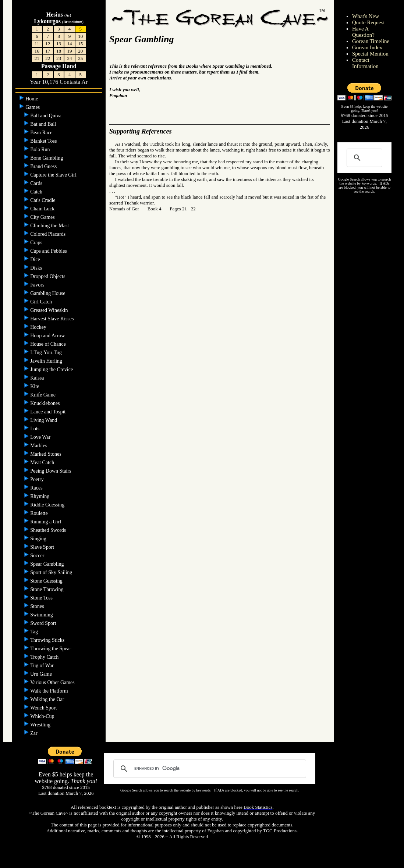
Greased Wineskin (50, 310)
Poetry (38, 479)
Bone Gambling (47, 158)
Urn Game (42, 674)
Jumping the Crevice (52, 369)
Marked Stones (46, 454)
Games (33, 107)
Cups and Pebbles (49, 251)
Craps (37, 243)
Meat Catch (43, 463)
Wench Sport (44, 708)
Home (32, 99)
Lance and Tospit (48, 412)
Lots (35, 429)
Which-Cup (43, 716)
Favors (38, 285)
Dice (36, 259)
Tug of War (42, 666)
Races (37, 488)
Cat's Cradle (43, 200)
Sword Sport (44, 623)
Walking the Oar (48, 699)
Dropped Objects (48, 276)
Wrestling (41, 725)
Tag (35, 632)
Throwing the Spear (51, 649)
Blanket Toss (44, 141)
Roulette (40, 513)
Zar (34, 733)
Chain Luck (43, 209)
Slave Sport (43, 547)
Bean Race (42, 133)
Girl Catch (42, 302)
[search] (208, 769)
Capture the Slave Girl (54, 175)
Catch (37, 192)
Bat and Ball (44, 124)
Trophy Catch (45, 657)
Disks (37, 268)
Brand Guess (44, 166)
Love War (41, 437)
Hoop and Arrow (48, 336)
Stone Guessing (47, 581)
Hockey (39, 327)
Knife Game (43, 395)
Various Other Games (53, 682)
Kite (35, 386)
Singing (39, 539)
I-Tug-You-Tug (47, 353)
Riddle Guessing (48, 505)
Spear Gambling (48, 564)
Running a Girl (46, 522)
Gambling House (48, 293)
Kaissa (38, 378)
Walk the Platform (50, 691)
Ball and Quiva (46, 116)
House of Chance (49, 344)
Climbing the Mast (50, 226)
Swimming (42, 615)
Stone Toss (42, 598)
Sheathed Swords (49, 530)
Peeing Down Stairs (51, 471)
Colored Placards (49, 234)
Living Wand (44, 420)
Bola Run (41, 150)
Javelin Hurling (47, 361)
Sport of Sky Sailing (52, 572)
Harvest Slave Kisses (53, 319)
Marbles (39, 446)
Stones (38, 606)
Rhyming (40, 496)
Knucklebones (46, 403)
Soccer (38, 556)
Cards (37, 183)
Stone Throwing (47, 589)
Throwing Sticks (48, 640)
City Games (43, 217)
